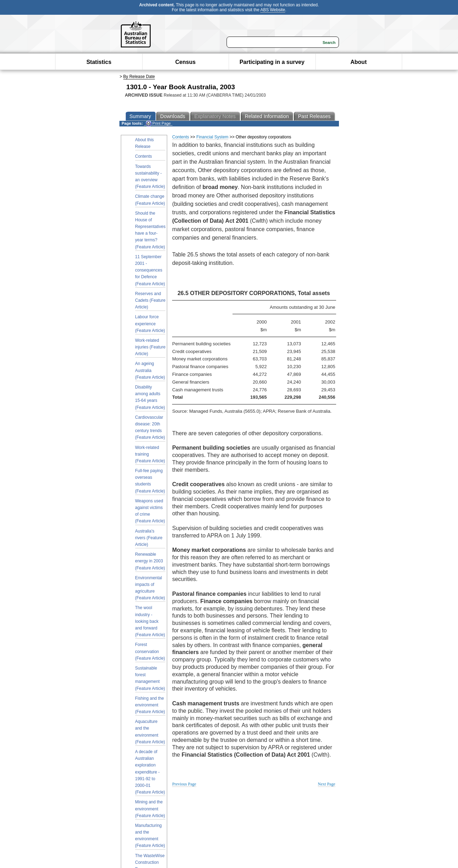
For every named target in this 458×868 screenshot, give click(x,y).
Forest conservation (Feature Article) (150, 651)
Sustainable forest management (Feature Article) (150, 678)
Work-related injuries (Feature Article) (151, 347)
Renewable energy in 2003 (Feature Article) (150, 561)
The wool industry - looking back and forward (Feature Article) (150, 621)
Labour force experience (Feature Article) (150, 324)
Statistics (99, 62)
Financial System (212, 137)
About (359, 62)
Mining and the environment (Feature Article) (150, 809)
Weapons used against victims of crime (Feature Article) (150, 511)
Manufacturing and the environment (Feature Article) (150, 836)
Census (185, 62)
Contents (144, 156)
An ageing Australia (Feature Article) (150, 370)
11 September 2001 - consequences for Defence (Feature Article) (150, 270)
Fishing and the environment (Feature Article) (150, 705)
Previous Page (184, 784)
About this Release (145, 143)
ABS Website (273, 10)
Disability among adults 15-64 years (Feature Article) (150, 397)
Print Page (158, 123)
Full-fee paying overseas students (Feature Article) (150, 481)
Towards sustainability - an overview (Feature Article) (150, 177)
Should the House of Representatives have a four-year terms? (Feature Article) (151, 230)
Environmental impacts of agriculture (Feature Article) (150, 588)
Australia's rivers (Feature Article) (149, 538)
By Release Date (139, 77)
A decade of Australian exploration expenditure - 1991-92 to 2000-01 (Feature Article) (150, 772)
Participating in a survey (272, 62)
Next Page (327, 784)
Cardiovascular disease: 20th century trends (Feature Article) (150, 428)
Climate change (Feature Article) (150, 200)
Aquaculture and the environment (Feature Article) (150, 732)
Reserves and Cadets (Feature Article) (151, 300)
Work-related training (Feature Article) (150, 454)
